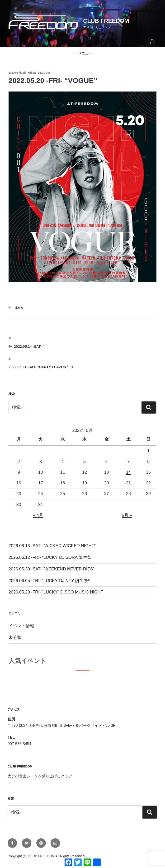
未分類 (19, 308)
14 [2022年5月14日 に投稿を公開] (128, 472)
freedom (43, 73)
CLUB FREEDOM (106, 21)
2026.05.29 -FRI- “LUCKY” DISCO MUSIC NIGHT (56, 592)
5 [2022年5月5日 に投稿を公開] (85, 462)
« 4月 (38, 515)
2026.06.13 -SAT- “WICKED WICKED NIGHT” (52, 546)
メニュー (82, 53)
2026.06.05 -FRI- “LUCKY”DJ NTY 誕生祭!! (49, 581)
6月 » (127, 515)
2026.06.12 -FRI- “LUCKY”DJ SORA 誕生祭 (50, 557)
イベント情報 (21, 626)
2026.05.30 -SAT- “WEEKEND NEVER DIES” (52, 569)
